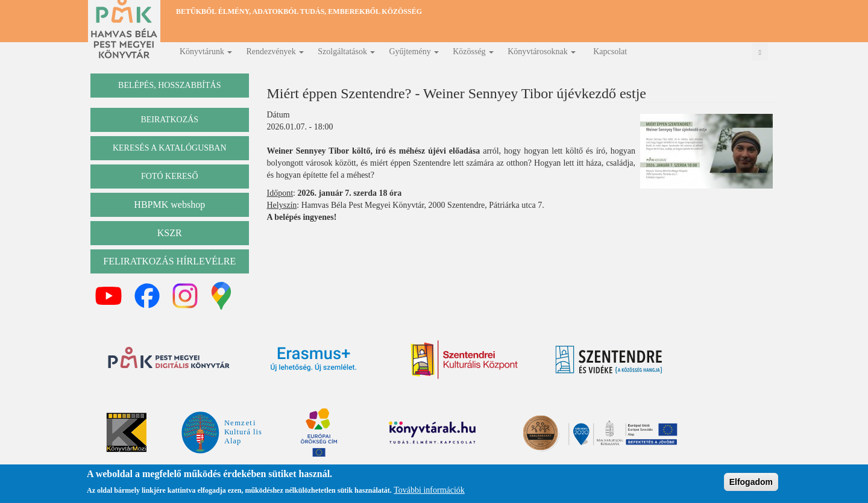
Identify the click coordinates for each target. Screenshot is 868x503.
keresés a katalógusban (170, 148)
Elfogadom (751, 483)
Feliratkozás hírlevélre (169, 261)
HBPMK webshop (169, 205)
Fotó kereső (170, 176)
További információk (429, 491)
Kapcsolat (610, 52)
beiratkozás (169, 120)
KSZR (170, 233)
